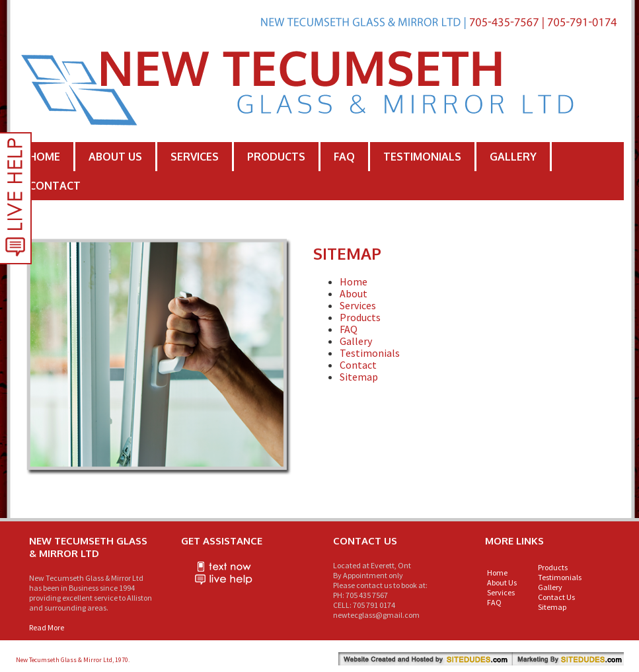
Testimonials (422, 157)
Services (195, 157)
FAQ (344, 157)
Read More (47, 627)
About (354, 293)
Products (276, 157)
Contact (55, 186)
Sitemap (359, 377)
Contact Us (556, 597)
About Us (115, 157)
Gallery (513, 157)
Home (45, 157)
